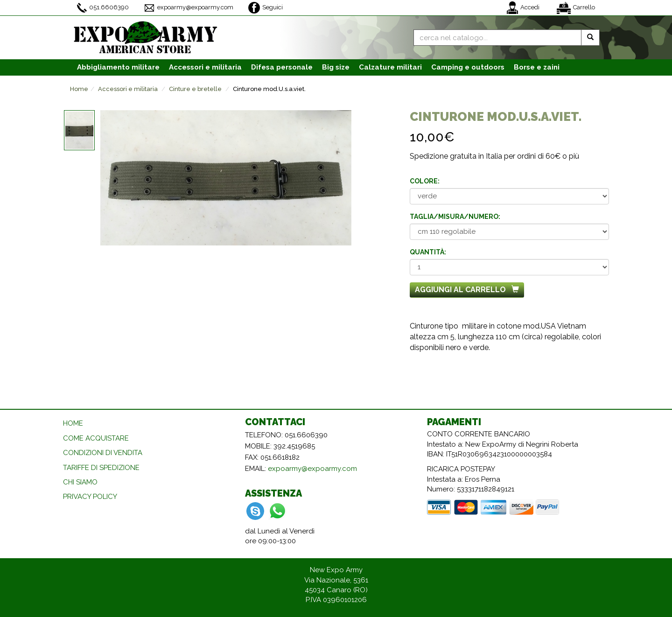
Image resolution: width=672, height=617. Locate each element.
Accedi (523, 8)
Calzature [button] (390, 67)
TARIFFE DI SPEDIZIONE (101, 468)
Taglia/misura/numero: (455, 217)
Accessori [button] (205, 67)
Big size (336, 67)
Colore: (425, 181)
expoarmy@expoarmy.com (189, 8)
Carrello (576, 8)
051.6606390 (103, 8)
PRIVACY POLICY (90, 497)
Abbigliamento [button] (118, 67)
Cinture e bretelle (195, 89)
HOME (73, 423)
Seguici (266, 8)
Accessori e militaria (128, 89)
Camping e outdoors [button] (468, 67)
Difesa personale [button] (282, 67)
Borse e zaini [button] (537, 67)
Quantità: (428, 252)
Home (79, 89)
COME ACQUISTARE (96, 438)
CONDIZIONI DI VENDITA (103, 453)
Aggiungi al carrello (467, 290)
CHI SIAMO (80, 482)
